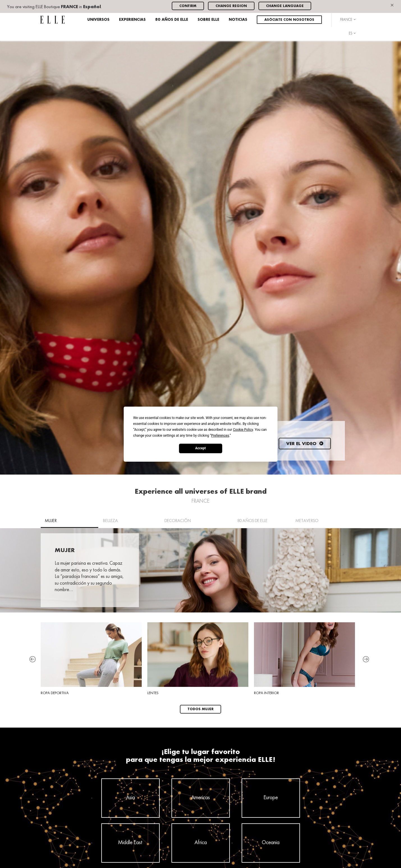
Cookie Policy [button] (243, 429)
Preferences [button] (220, 435)
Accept (201, 448)
